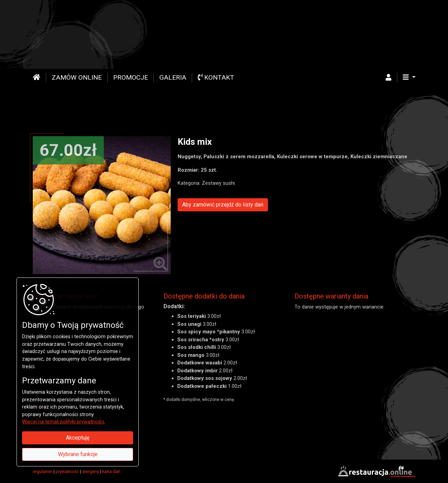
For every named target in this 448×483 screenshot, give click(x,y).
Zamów (77, 77)
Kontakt (216, 77)
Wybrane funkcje (78, 454)
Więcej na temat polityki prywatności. (64, 422)
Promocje (131, 77)
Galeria (173, 77)
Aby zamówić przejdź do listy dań (223, 205)
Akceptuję (78, 438)
